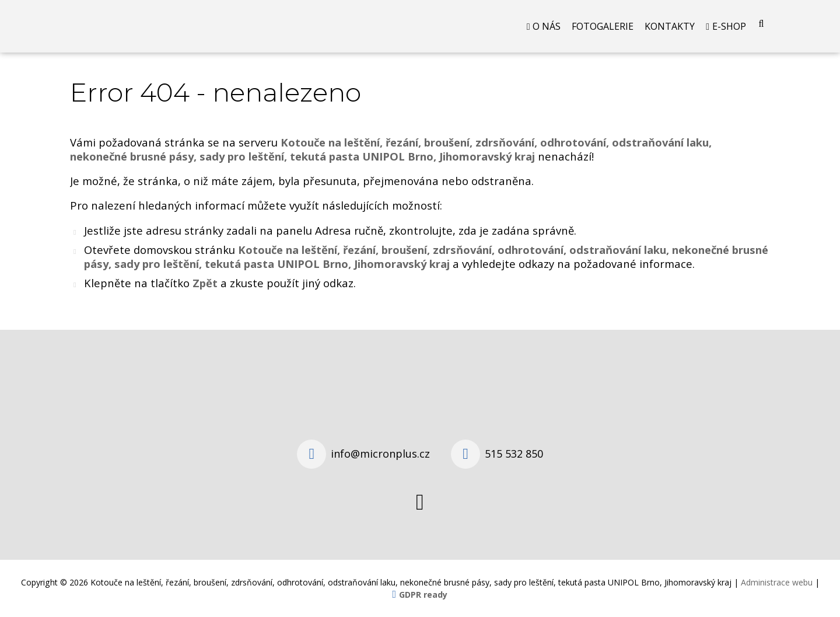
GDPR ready (423, 595)
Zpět (205, 283)
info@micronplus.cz (380, 454)
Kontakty (670, 26)
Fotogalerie (603, 26)
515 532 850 (514, 454)
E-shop (729, 26)
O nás (547, 26)
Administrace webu (777, 582)
